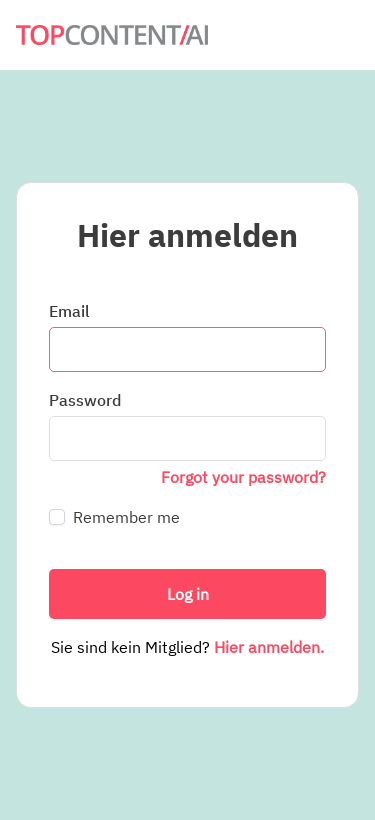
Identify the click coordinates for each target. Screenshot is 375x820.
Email (69, 311)
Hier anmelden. (269, 647)
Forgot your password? (243, 477)
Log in (188, 594)
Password (85, 400)
